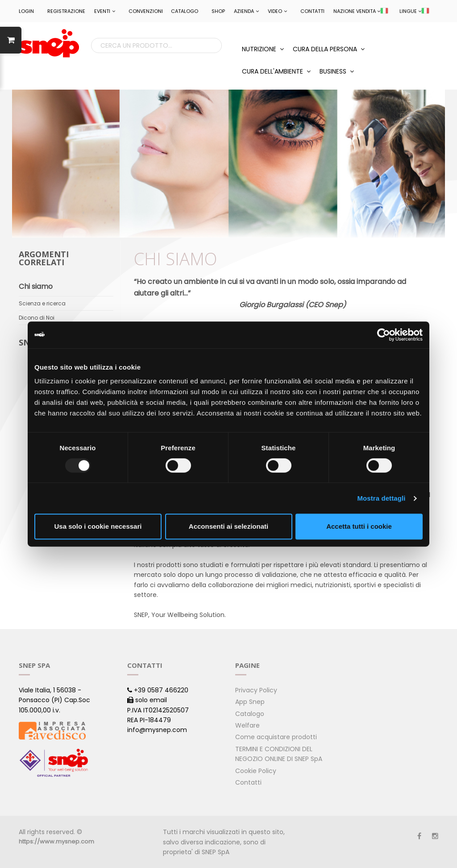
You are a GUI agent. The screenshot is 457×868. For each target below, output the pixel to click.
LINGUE (414, 11)
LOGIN (26, 11)
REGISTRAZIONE (66, 11)
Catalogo (185, 11)
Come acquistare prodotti (276, 737)
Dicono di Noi (37, 318)
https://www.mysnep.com (56, 841)
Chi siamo (36, 286)
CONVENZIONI (146, 11)
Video (277, 11)
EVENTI (105, 11)
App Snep (250, 702)
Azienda (246, 11)
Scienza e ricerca (42, 303)
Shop (218, 11)
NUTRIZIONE (263, 49)
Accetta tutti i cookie (359, 526)
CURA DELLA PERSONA (329, 49)
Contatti (312, 11)
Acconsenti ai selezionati (228, 526)
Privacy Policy (256, 690)
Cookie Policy (256, 771)
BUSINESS (337, 71)
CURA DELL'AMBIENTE (276, 71)
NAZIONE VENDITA (361, 11)
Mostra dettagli (381, 498)
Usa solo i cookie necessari (98, 526)
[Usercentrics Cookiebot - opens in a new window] (384, 335)
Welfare (247, 725)
